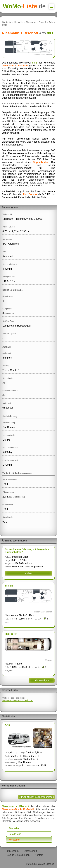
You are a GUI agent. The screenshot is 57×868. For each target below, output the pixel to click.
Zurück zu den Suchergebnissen (36, 797)
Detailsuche (15, 834)
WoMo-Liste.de (46, 864)
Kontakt (39, 855)
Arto (51, 22)
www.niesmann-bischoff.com (18, 700)
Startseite (7, 22)
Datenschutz (31, 851)
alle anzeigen (42, 680)
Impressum (13, 851)
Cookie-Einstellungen (18, 855)
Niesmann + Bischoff (36, 22)
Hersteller (19, 22)
